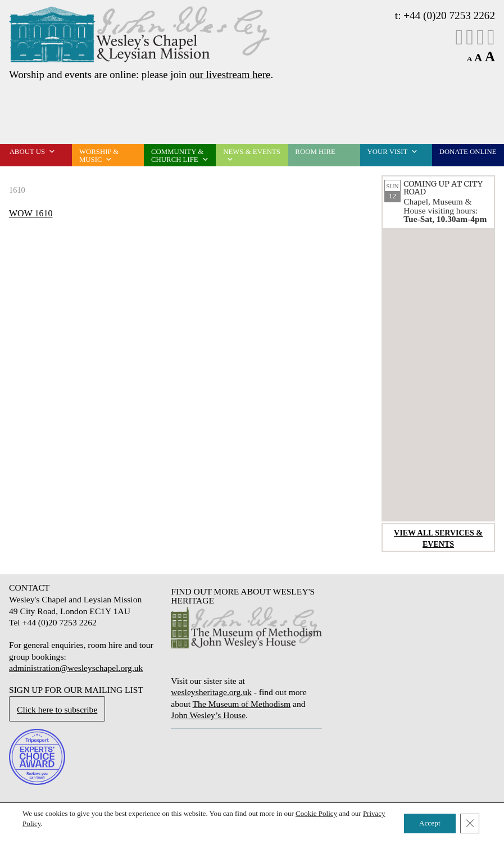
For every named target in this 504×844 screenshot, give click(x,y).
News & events (252, 156)
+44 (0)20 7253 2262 (449, 15)
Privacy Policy (44, 823)
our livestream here (230, 74)
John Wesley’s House (208, 715)
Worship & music (99, 156)
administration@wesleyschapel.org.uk (76, 668)
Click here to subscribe (57, 709)
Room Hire (315, 152)
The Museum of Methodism (242, 704)
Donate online (468, 152)
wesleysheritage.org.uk (211, 692)
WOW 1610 (31, 213)
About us (33, 152)
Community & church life (180, 156)
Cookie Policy (316, 813)
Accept (426, 823)
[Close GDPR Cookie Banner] (469, 824)
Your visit (393, 152)
